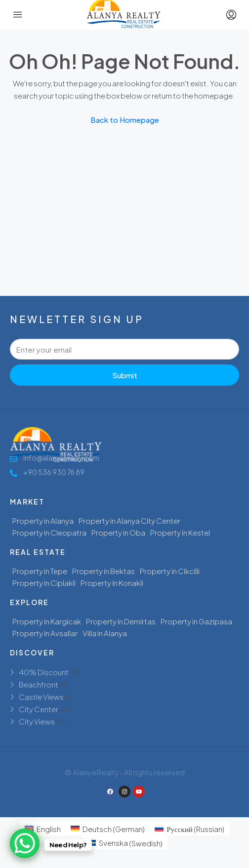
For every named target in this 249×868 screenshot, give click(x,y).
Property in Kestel (180, 532)
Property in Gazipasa (196, 621)
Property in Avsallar (45, 633)
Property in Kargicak (47, 621)
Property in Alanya (43, 521)
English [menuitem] (49, 829)
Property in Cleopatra (49, 532)
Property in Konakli (112, 583)
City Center (39, 709)
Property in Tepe (40, 571)
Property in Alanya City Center (129, 521)
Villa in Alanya (105, 633)
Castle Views (41, 697)
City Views (37, 721)
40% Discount (44, 672)
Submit (125, 375)
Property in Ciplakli (44, 583)
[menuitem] (43, 828)
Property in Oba (118, 532)
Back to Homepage (125, 120)
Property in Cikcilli (170, 571)
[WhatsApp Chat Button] (25, 843)
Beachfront (39, 684)
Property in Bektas (104, 571)
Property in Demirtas (121, 621)
